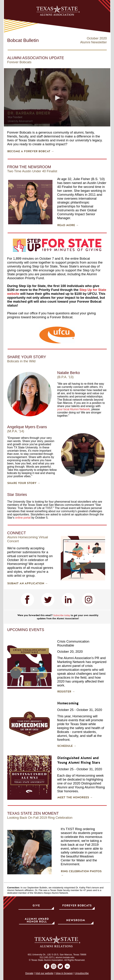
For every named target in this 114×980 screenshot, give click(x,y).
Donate (29, 973)
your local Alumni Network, (74, 409)
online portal (23, 518)
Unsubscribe (82, 973)
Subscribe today (62, 615)
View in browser (64, 973)
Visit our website (44, 973)
